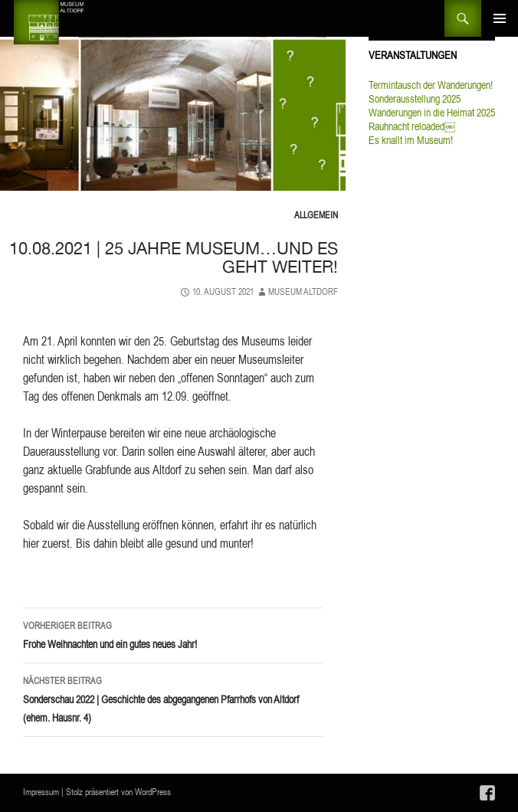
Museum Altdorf (303, 291)
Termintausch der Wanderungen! (431, 85)
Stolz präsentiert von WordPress (118, 792)
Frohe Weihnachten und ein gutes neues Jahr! (173, 634)
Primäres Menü (500, 18)
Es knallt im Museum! (411, 140)
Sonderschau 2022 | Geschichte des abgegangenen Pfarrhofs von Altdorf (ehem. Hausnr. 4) (173, 699)
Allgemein (316, 215)
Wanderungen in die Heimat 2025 (432, 113)
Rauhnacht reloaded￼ (412, 126)
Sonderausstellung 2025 (415, 99)
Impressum (41, 792)
